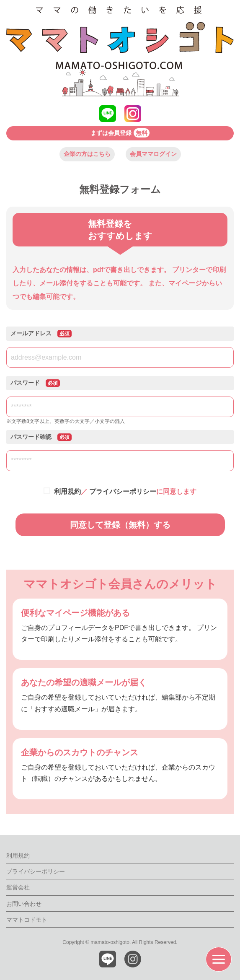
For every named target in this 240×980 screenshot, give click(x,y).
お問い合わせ (24, 904)
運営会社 (18, 887)
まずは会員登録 (120, 133)
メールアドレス (41, 334)
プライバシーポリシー (123, 491)
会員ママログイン (153, 154)
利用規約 (67, 491)
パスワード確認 (41, 437)
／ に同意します (124, 491)
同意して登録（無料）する (120, 525)
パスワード (35, 383)
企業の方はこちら (87, 154)
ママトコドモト (27, 920)
